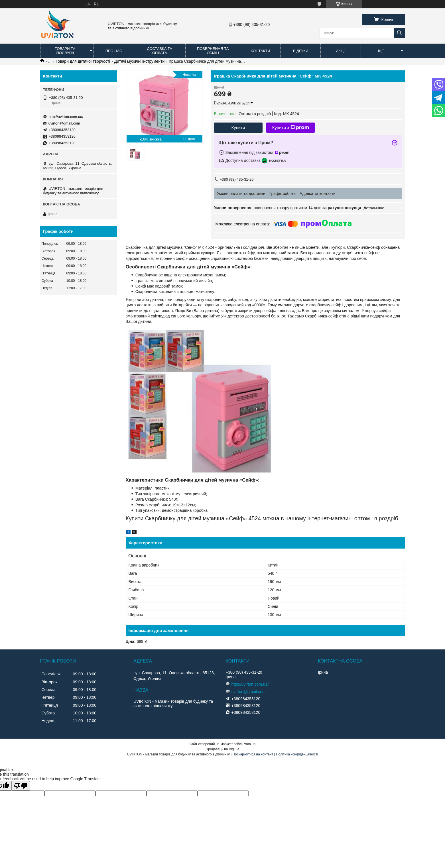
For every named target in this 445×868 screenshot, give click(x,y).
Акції (341, 51)
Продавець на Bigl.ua (222, 749)
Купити (238, 128)
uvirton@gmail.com (64, 123)
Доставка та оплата (160, 51)
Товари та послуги (65, 51)
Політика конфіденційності (297, 754)
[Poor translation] (21, 786)
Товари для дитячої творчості (83, 61)
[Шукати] (399, 33)
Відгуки (301, 51)
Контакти (260, 51)
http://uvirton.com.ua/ (66, 117)
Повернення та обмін (213, 51)
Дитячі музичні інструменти (140, 61)
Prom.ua (249, 744)
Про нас (114, 51)
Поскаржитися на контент (253, 754)
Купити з (291, 128)
